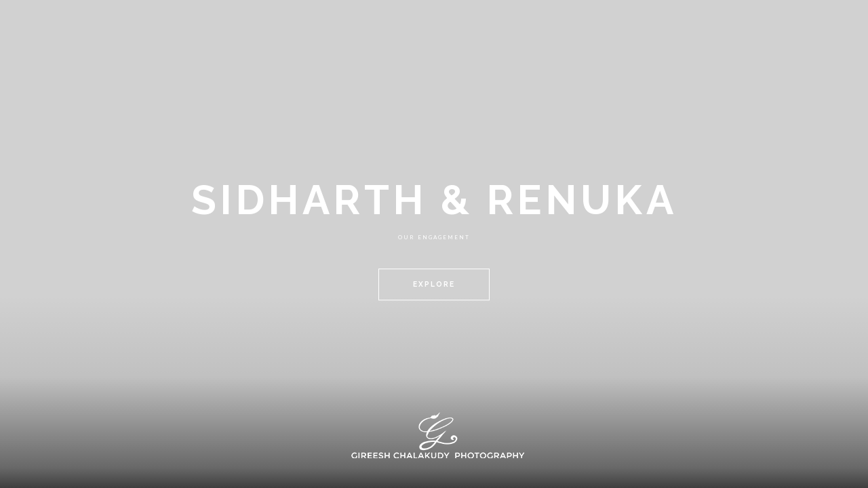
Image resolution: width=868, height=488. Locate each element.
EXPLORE (434, 284)
